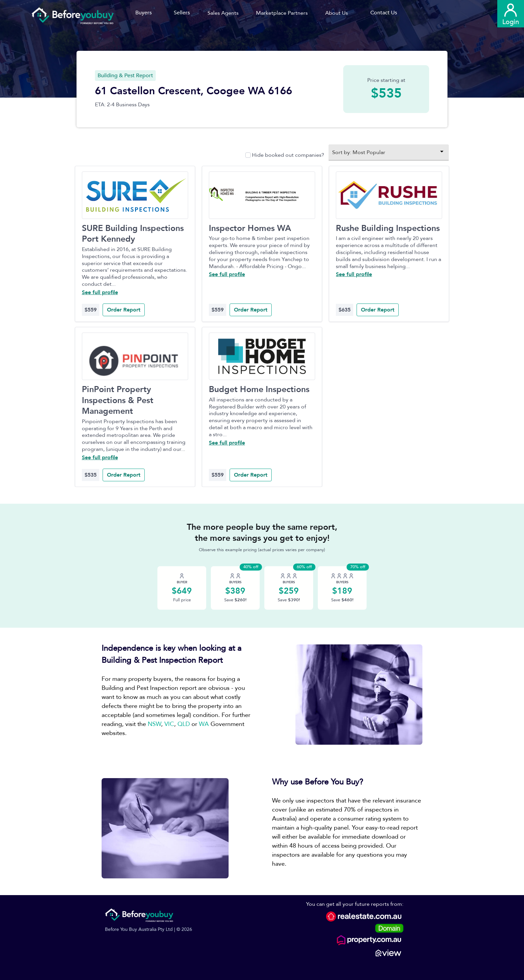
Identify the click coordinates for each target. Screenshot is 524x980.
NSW (154, 724)
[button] (225, 13)
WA (204, 724)
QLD (184, 724)
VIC (169, 724)
